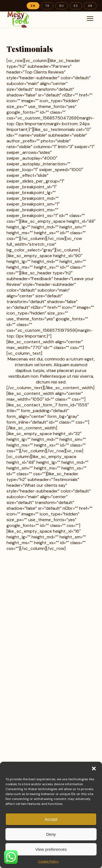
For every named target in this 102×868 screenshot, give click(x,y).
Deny (51, 834)
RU (62, 6)
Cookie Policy (48, 861)
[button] (94, 769)
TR (47, 6)
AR (90, 6)
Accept (51, 819)
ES (76, 6)
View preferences (51, 849)
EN (33, 6)
